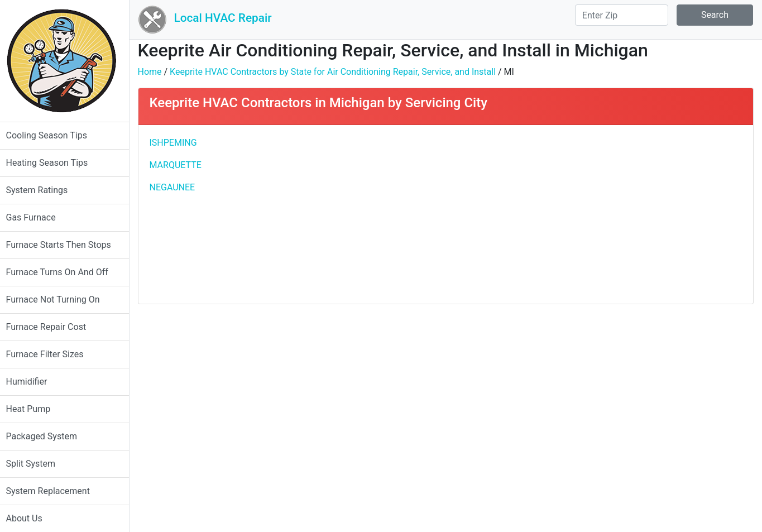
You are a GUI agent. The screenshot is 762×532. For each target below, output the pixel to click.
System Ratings (42, 190)
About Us (29, 518)
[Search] (622, 15)
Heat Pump (33, 409)
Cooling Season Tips (52, 135)
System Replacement (53, 491)
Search (715, 15)
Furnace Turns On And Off (62, 272)
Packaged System (47, 436)
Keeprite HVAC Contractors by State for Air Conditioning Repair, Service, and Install (338, 72)
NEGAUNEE (178, 187)
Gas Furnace (36, 217)
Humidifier (32, 382)
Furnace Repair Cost (51, 327)
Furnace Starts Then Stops (64, 245)
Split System (36, 464)
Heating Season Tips (52, 163)
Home (155, 72)
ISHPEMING (178, 143)
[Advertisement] (599, 214)
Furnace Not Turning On (58, 299)
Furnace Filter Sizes (50, 354)
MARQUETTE (181, 165)
